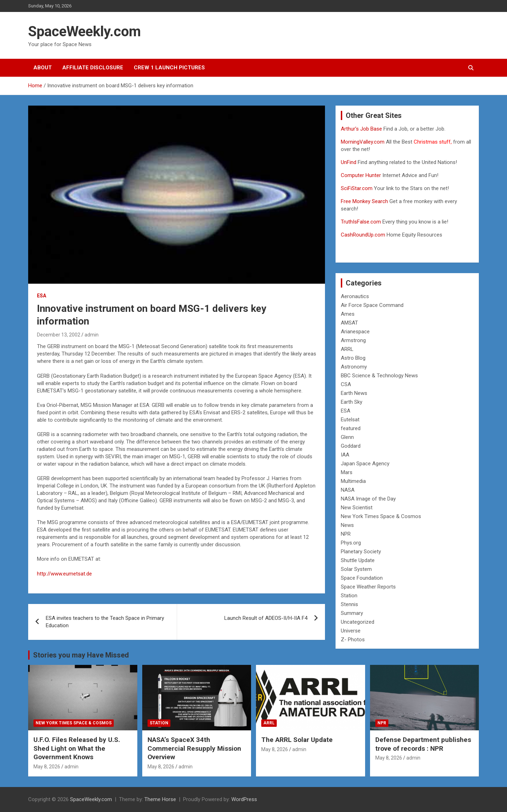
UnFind (349, 162)
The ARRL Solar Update (297, 740)
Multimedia (353, 481)
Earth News (354, 393)
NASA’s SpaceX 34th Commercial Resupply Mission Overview (194, 748)
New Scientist (357, 508)
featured (351, 428)
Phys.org (351, 543)
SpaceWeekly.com (84, 32)
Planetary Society (361, 552)
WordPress (244, 799)
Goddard (351, 446)
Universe (351, 631)
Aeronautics (355, 296)
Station (349, 596)
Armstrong (353, 340)
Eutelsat (350, 420)
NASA (348, 490)
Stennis (349, 604)
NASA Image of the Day (368, 499)
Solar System (356, 569)
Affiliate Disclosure (93, 68)
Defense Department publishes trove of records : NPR (423, 744)
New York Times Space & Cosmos (381, 516)
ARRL (347, 349)
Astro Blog (353, 358)
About (43, 68)
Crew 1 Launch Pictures (169, 68)
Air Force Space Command (372, 305)
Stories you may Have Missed (81, 655)
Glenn (347, 437)
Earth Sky (352, 402)
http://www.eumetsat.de (64, 574)
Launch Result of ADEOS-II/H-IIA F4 (266, 618)
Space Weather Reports (368, 587)
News (347, 525)
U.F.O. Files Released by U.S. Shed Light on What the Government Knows (77, 748)
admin (92, 335)
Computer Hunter (361, 175)
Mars (347, 472)
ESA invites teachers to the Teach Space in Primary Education (105, 622)
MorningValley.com (363, 142)
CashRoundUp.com (363, 235)
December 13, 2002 (59, 335)
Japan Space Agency (365, 464)
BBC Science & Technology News (379, 376)
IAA (345, 455)
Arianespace (355, 332)
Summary (352, 613)
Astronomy (354, 367)
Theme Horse (160, 799)
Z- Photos (353, 640)
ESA (42, 296)
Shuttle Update (358, 560)
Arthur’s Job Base (362, 129)
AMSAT (349, 323)
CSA (346, 384)
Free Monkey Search (364, 201)
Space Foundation (362, 578)
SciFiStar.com (357, 188)
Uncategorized (358, 622)
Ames (348, 314)
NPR (346, 534)
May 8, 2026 (47, 767)
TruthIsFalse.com (361, 222)
